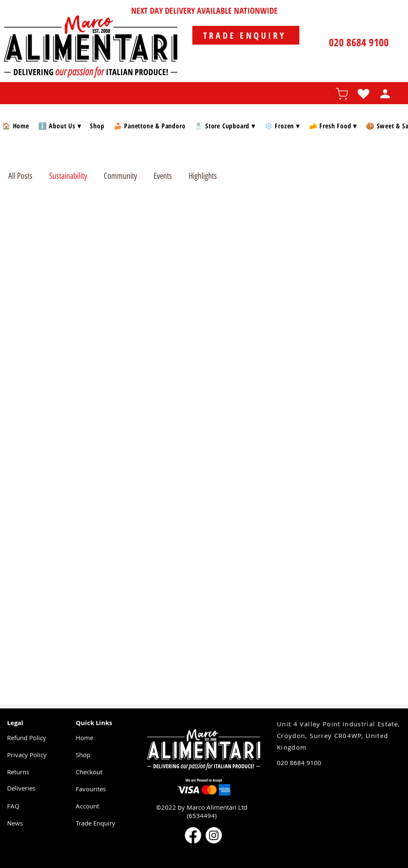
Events (163, 176)
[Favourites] (363, 94)
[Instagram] (214, 835)
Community (120, 176)
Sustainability (68, 176)
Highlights (203, 176)
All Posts (20, 176)
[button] (60, 126)
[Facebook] (193, 835)
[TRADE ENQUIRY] (246, 35)
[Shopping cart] (342, 94)
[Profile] (385, 94)
